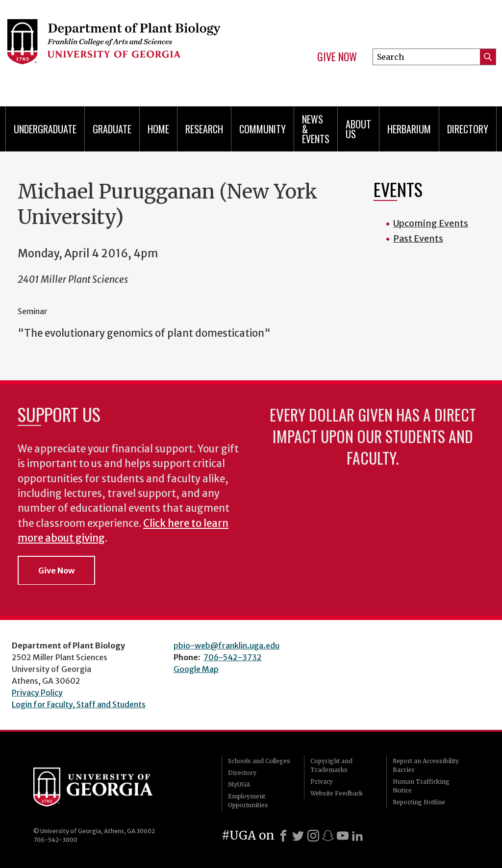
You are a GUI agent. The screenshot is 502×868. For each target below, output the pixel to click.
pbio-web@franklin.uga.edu (226, 645)
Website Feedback (337, 793)
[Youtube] (343, 836)
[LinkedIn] (357, 836)
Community (263, 129)
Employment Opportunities (248, 801)
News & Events (316, 129)
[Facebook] (283, 836)
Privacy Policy (37, 693)
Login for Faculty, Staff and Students (79, 704)
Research (204, 129)
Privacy (322, 781)
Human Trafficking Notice (421, 786)
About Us (358, 129)
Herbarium (409, 129)
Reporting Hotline (419, 802)
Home (158, 129)
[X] (298, 836)
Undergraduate (45, 129)
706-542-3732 (233, 657)
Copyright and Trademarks (331, 765)
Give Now (337, 57)
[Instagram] (313, 836)
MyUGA (239, 784)
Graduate (112, 129)
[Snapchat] (328, 836)
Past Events (418, 238)
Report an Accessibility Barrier (426, 765)
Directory (468, 129)
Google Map (196, 669)
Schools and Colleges (259, 761)
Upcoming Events (431, 223)
